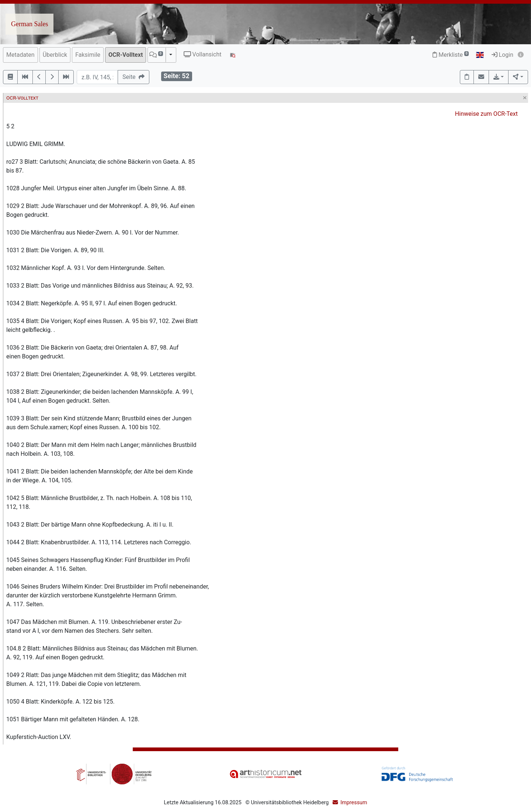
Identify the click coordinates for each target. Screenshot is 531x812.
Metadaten (20, 55)
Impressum (354, 803)
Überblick (55, 55)
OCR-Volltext (126, 55)
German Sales (29, 24)
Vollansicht (203, 54)
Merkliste (451, 55)
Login (502, 55)
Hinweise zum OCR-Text (486, 114)
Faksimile (88, 55)
